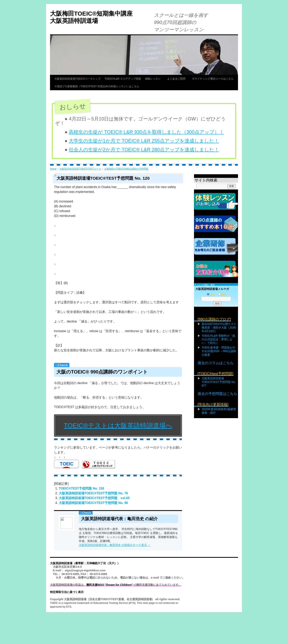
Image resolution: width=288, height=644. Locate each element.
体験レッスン (154, 79)
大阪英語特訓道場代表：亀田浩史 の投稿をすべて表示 (115, 545)
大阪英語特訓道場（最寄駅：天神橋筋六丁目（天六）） (85, 563)
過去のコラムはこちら (216, 363)
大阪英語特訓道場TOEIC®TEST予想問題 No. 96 (93, 503)
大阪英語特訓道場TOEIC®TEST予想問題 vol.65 (94, 498)
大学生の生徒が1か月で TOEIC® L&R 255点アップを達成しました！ (144, 141)
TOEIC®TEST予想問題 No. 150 (81, 488)
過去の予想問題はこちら (217, 394)
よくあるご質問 (178, 79)
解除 (222, 295)
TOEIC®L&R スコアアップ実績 (123, 79)
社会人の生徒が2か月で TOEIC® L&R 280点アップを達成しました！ (144, 150)
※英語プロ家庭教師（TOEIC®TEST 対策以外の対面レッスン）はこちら (97, 86)
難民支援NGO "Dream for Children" (110, 585)
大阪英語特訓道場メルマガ (212, 289)
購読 (211, 295)
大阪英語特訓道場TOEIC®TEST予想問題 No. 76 (93, 493)
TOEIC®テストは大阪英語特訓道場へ (118, 426)
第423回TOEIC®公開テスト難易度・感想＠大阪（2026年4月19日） (219, 328)
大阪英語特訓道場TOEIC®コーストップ (77, 79)
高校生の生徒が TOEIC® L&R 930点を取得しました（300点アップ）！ (146, 132)
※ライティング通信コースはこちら (213, 79)
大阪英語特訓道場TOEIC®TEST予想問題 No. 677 (219, 382)
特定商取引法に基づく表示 (67, 592)
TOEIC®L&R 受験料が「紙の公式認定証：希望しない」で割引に (218, 339)
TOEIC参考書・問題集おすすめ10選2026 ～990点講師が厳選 (219, 351)
